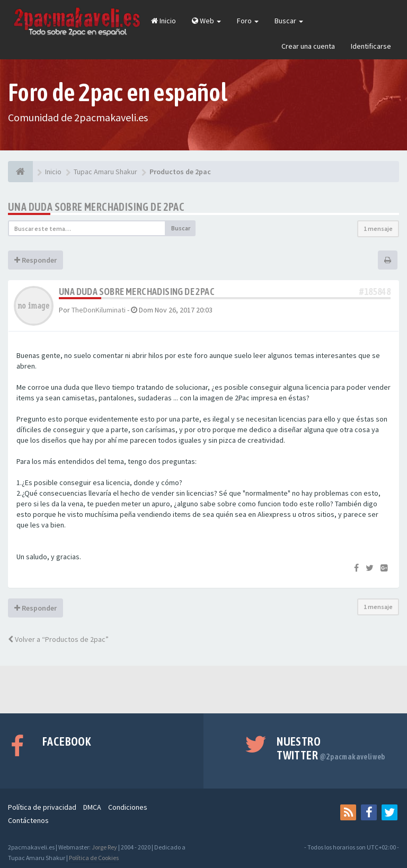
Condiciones (128, 807)
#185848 (375, 292)
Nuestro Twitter (331, 748)
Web (206, 21)
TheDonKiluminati (99, 310)
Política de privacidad (42, 807)
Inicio (163, 21)
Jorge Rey (104, 847)
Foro (248, 21)
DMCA (92, 807)
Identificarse (371, 46)
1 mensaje (378, 229)
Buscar (289, 21)
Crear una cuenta (308, 46)
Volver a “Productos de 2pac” (58, 639)
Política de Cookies (94, 858)
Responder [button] (36, 260)
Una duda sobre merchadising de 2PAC (96, 207)
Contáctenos (28, 820)
